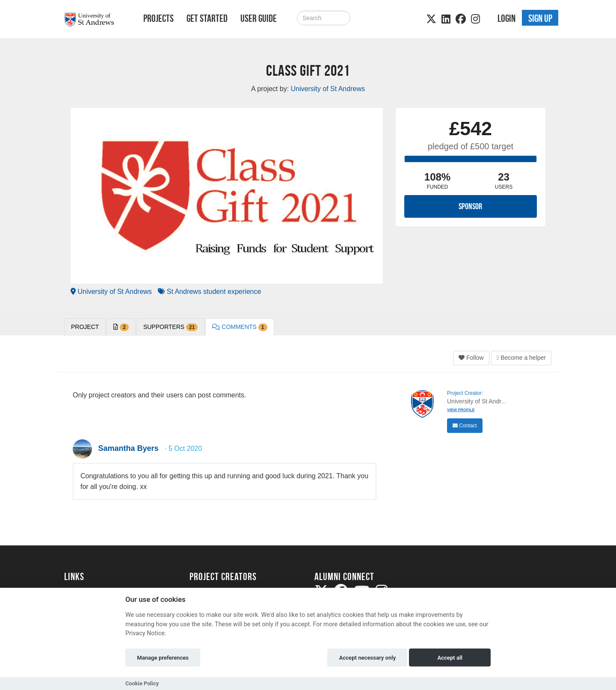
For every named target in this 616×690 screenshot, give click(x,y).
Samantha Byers (128, 448)
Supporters (170, 327)
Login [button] (506, 18)
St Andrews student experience (209, 292)
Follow (471, 358)
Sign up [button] (540, 18)
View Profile (461, 410)
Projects (158, 18)
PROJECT (85, 327)
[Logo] (93, 20)
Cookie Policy (142, 683)
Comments (240, 327)
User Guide (259, 18)
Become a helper (521, 358)
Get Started (207, 18)
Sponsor (470, 206)
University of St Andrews (111, 292)
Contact (465, 426)
